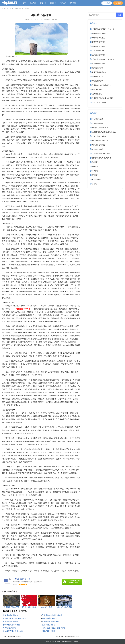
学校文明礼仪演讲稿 (99, 102)
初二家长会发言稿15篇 (100, 141)
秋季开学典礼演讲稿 (99, 72)
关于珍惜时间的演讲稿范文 (102, 85)
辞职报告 (95, 162)
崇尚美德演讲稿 (98, 68)
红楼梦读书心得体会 (11, 615)
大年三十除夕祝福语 (99, 136)
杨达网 (58, 641)
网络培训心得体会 (49, 631)
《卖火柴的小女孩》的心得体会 (54, 628)
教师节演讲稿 (97, 90)
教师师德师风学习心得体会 (102, 158)
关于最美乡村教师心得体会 (52, 615)
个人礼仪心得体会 (10, 628)
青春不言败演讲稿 (98, 42)
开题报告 (95, 175)
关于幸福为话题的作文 (100, 46)
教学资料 (73, 3)
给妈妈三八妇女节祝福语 (101, 128)
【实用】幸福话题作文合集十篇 (103, 29)
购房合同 (95, 166)
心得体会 (27, 8)
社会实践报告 (97, 179)
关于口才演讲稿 (98, 77)
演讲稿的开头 (97, 94)
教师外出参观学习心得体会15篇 (15, 618)
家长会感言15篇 (98, 149)
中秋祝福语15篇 (98, 119)
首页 (25, 3)
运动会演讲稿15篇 (98, 64)
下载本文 (55, 20)
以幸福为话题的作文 (99, 51)
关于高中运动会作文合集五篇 (102, 98)
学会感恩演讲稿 (98, 81)
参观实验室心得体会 (50, 618)
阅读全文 (47, 20)
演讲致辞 (63, 3)
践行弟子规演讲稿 (98, 55)
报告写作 (43, 3)
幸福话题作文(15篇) (99, 33)
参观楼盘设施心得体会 (11, 625)
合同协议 (53, 3)
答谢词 (94, 184)
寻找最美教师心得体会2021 (13, 631)
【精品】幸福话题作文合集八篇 (103, 59)
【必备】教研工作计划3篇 (101, 154)
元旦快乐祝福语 (98, 123)
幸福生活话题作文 (98, 38)
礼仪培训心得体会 (49, 625)
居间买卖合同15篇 (98, 145)
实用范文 (33, 3)
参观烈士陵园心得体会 (50, 622)
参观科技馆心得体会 (11, 622)
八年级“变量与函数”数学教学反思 (104, 132)
